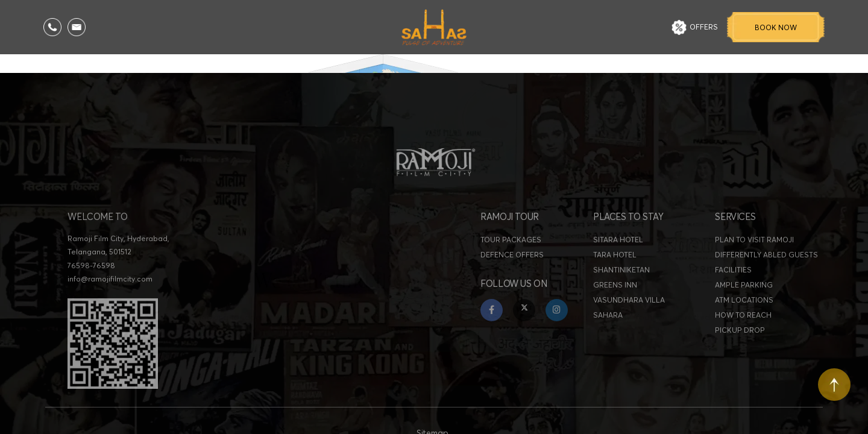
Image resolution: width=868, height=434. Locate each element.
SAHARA (608, 325)
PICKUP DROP (740, 340)
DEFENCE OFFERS (512, 265)
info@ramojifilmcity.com (110, 289)
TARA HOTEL (615, 265)
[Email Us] (77, 27)
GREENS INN (615, 295)
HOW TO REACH (743, 325)
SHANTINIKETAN (621, 280)
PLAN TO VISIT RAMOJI (754, 250)
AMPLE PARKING (744, 295)
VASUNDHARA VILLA (629, 310)
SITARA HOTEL (618, 250)
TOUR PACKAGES (511, 250)
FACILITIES (733, 280)
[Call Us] (52, 27)
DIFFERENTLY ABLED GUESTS (766, 265)
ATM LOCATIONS (744, 310)
